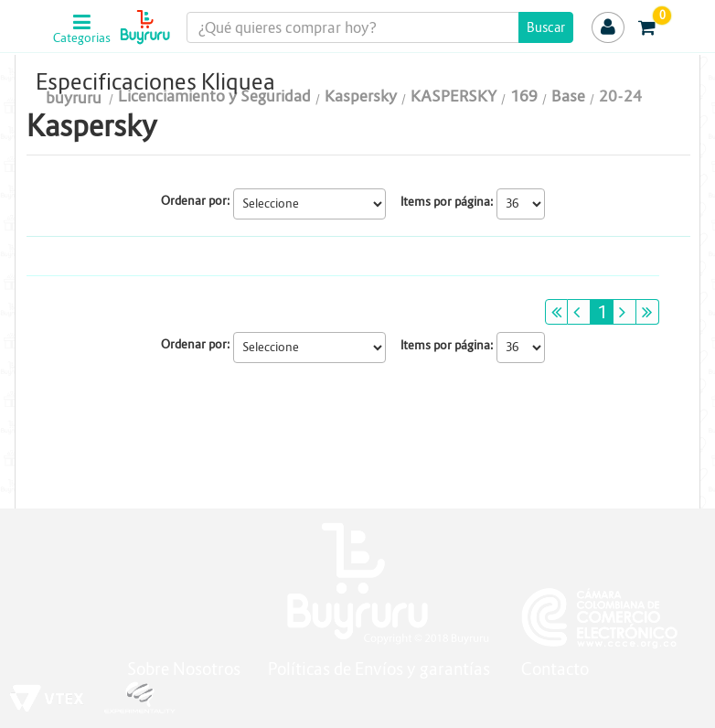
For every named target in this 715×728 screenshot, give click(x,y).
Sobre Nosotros (184, 669)
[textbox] (380, 27)
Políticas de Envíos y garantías (381, 669)
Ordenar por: (196, 201)
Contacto (555, 669)
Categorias (80, 38)
